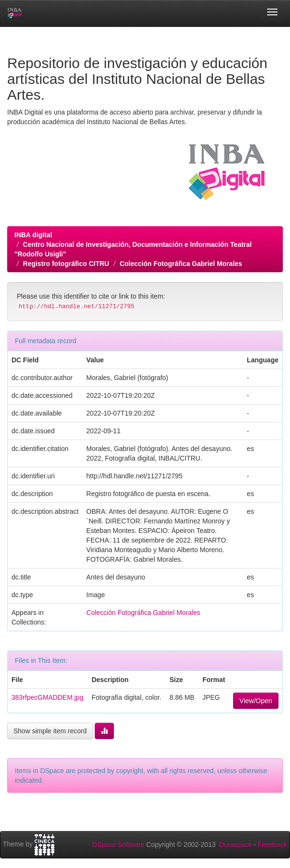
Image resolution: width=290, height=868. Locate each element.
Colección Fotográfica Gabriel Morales (181, 264)
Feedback (273, 845)
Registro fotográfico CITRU (66, 264)
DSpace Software (118, 845)
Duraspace (235, 845)
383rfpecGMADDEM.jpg (47, 697)
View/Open (256, 701)
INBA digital (33, 235)
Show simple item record (50, 731)
